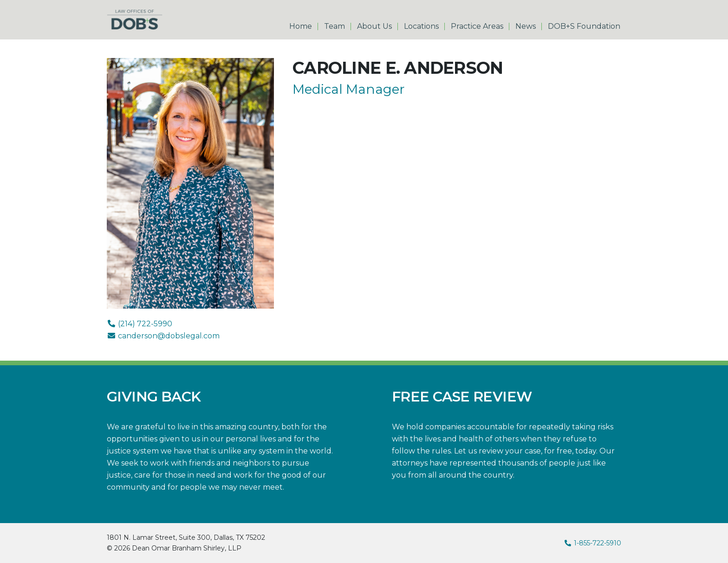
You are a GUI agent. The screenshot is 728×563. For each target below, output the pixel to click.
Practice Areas (477, 26)
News (526, 26)
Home (301, 26)
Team (335, 26)
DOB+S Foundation (584, 26)
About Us (374, 26)
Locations (421, 26)
